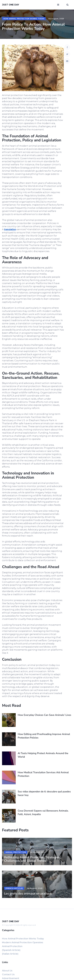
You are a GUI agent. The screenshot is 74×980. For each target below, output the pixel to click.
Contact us (8, 974)
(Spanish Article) (11, 950)
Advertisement (11, 978)
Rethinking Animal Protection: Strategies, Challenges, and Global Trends (32, 859)
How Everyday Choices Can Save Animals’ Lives (44, 715)
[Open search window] (68, 5)
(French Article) (14, 888)
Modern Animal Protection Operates (23, 942)
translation (10, 229)
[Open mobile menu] (58, 5)
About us (7, 971)
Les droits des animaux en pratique (28, 894)
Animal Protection (16, 852)
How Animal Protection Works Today (24, 19)
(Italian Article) (10, 954)
